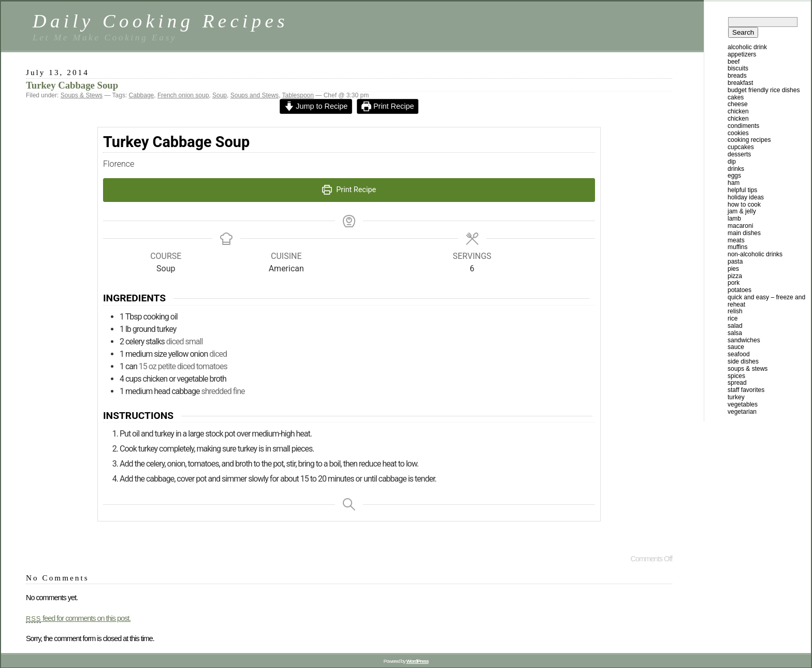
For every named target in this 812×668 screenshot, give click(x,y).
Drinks (736, 169)
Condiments (743, 126)
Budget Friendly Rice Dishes (764, 90)
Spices (736, 376)
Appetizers (742, 54)
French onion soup (183, 95)
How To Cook (744, 205)
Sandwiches (744, 340)
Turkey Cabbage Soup (72, 85)
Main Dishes (744, 233)
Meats (736, 240)
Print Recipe (388, 106)
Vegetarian (742, 412)
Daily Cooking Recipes (161, 21)
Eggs (734, 176)
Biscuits (738, 68)
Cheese (738, 104)
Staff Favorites (746, 390)
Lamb (734, 219)
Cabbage (142, 95)
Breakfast (740, 83)
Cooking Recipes (749, 140)
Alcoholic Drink (747, 47)
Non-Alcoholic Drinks (755, 254)
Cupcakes (741, 147)
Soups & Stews (82, 95)
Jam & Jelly (742, 211)
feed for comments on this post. (78, 618)
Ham (734, 183)
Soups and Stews (255, 95)
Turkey (736, 397)
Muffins (737, 247)
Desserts (739, 154)
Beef (734, 62)
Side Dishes (743, 361)
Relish (735, 311)
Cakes (736, 97)
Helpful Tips (742, 190)
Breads (737, 76)
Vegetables (743, 404)
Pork (734, 283)
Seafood (739, 354)
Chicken (738, 111)
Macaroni (740, 226)
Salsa (735, 333)
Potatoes (740, 290)
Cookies (738, 133)
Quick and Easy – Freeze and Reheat (766, 301)
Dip (732, 162)
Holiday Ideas (746, 197)
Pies (733, 269)
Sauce (736, 347)
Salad (735, 326)
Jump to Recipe (316, 106)
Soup (220, 95)
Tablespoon (298, 95)
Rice (733, 318)
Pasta (735, 262)
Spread (737, 383)
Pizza (735, 276)
